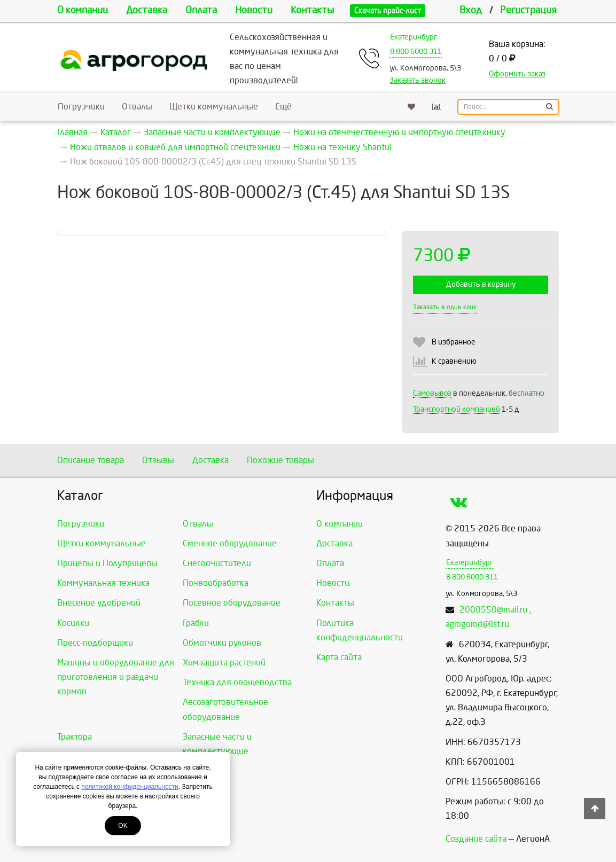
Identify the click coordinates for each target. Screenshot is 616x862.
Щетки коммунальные (214, 107)
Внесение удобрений (99, 603)
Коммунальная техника (103, 583)
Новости (254, 10)
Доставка (147, 10)
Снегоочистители (217, 563)
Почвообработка (216, 583)
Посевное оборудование (232, 603)
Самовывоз (432, 393)
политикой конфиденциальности (130, 787)
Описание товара (91, 460)
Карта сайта (339, 657)
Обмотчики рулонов (222, 643)
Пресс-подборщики (95, 643)
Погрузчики (81, 107)
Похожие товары (280, 460)
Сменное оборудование (230, 543)
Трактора (75, 737)
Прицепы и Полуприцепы (107, 563)
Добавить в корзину (481, 284)
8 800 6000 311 (416, 52)
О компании (83, 10)
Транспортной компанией (457, 409)
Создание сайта (476, 839)
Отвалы (137, 107)
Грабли (196, 623)
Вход (471, 10)
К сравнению (454, 361)
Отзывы (158, 460)
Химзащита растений (224, 663)
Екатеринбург (414, 37)
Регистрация (528, 10)
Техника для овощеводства (237, 682)
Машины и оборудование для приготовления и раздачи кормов (116, 677)
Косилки (73, 623)
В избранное (454, 342)
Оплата (201, 10)
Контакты (312, 10)
